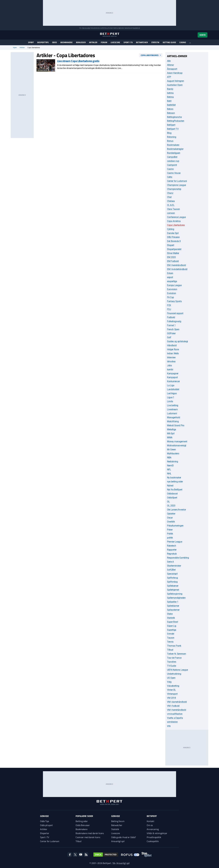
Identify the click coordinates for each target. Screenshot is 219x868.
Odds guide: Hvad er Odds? (124, 837)
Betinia (170, 97)
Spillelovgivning (175, 594)
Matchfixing (173, 421)
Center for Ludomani (177, 181)
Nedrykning (173, 461)
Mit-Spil (171, 433)
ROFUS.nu (105, 28)
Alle (169, 61)
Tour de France (174, 658)
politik (170, 538)
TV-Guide (171, 666)
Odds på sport (46, 825)
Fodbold (171, 317)
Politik (170, 534)
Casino (183, 42)
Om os (150, 825)
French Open (173, 329)
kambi (170, 369)
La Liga (171, 385)
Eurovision (172, 289)
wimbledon (172, 722)
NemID (170, 465)
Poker (170, 530)
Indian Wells (173, 353)
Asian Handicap (175, 73)
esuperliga (172, 281)
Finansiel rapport (175, 313)
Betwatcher (142, 42)
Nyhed (170, 486)
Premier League (175, 542)
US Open (171, 678)
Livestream (172, 409)
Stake (170, 614)
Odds (55, 42)
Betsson (171, 113)
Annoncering (153, 829)
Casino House (174, 173)
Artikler (93, 42)
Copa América (174, 221)
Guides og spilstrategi (177, 341)
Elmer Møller (173, 253)
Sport (31, 42)
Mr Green (171, 449)
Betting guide (169, 42)
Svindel (171, 634)
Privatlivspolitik (154, 837)
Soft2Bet (171, 570)
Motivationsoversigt (177, 445)
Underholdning (174, 674)
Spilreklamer (173, 606)
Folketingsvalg (174, 321)
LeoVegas (172, 393)
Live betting (173, 405)
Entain (170, 273)
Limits (170, 401)
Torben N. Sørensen (176, 654)
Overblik (171, 522)
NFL (169, 470)
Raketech (171, 546)
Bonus (170, 141)
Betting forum (118, 821)
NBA (169, 457)
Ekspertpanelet (174, 249)
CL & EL (171, 205)
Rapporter (172, 550)
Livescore (115, 42)
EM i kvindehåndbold (177, 269)
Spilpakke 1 (173, 602)
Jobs (169, 365)
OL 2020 (171, 506)
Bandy (170, 89)
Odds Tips (45, 821)
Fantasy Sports (174, 301)
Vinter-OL (171, 690)
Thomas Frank (174, 646)
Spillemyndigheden (176, 598)
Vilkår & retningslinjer (157, 833)
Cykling (171, 229)
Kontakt (150, 821)
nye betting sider (175, 482)
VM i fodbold (173, 706)
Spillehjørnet (173, 590)
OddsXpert (172, 498)
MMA (170, 437)
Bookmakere (66, 42)
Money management (177, 441)
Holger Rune (173, 349)
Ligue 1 (171, 397)
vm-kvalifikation (175, 714)
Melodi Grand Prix (176, 425)
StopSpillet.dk (136, 28)
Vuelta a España (175, 718)
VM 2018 (171, 698)
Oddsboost (172, 494)
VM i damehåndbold (177, 702)
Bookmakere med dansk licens (90, 833)
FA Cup (170, 297)
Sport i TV (128, 42)
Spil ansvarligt (86, 28)
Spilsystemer (173, 610)
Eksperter (45, 833)
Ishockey (171, 361)
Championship (174, 189)
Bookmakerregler (175, 149)
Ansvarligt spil (118, 841)
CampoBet (172, 157)
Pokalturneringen (175, 526)
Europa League (174, 285)
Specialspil (172, 574)
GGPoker (171, 333)
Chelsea (171, 201)
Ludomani (172, 413)
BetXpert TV (173, 129)
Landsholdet (173, 389)
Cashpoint (172, 165)
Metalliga (172, 429)
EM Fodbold (173, 261)
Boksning (172, 137)
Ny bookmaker (174, 478)
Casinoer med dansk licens (88, 837)
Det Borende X (174, 241)
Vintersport (172, 694)
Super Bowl (173, 622)
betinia (170, 93)
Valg (169, 682)
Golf (169, 337)
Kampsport (172, 377)
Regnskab (172, 554)
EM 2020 (171, 257)
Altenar (170, 65)
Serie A (170, 562)
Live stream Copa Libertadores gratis (78, 61)
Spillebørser (173, 586)
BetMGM (171, 105)
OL (168, 502)
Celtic (170, 177)
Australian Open (175, 85)
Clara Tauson (173, 209)
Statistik (155, 42)
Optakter (171, 514)
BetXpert (171, 125)
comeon (171, 213)
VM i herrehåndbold (176, 710)
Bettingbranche (174, 117)
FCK (169, 305)
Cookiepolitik (153, 841)
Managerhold (173, 417)
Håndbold (172, 345)
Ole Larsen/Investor (176, 510)
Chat (169, 197)
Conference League (176, 217)
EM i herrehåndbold (176, 265)
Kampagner (173, 373)
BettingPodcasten (176, 121)
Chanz (170, 193)
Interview (171, 357)
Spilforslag (172, 582)
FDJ (169, 309)
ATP (169, 77)
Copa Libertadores (150, 55)
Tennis (170, 642)
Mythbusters (173, 453)
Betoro (170, 109)
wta (169, 726)
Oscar (170, 518)
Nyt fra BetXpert (175, 490)
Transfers (172, 662)
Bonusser (81, 42)
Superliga (172, 630)
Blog (169, 133)
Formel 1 (171, 325)
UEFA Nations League (177, 670)
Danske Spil (173, 233)
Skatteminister (174, 566)
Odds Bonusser (83, 825)
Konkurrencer (173, 381)
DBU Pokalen (173, 237)
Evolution (172, 293)
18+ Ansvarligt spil (121, 863)
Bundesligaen (174, 153)
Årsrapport (172, 69)
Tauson (171, 638)
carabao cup (173, 161)
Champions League (176, 185)
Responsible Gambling (178, 558)
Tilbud (170, 650)
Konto (203, 35)
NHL (169, 474)
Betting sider (82, 821)
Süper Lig (172, 626)
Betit (169, 101)
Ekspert (171, 245)
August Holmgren (175, 81)
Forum (104, 42)
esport (170, 277)
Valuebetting (173, 686)
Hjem (15, 48)
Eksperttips (43, 42)
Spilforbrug (172, 578)
